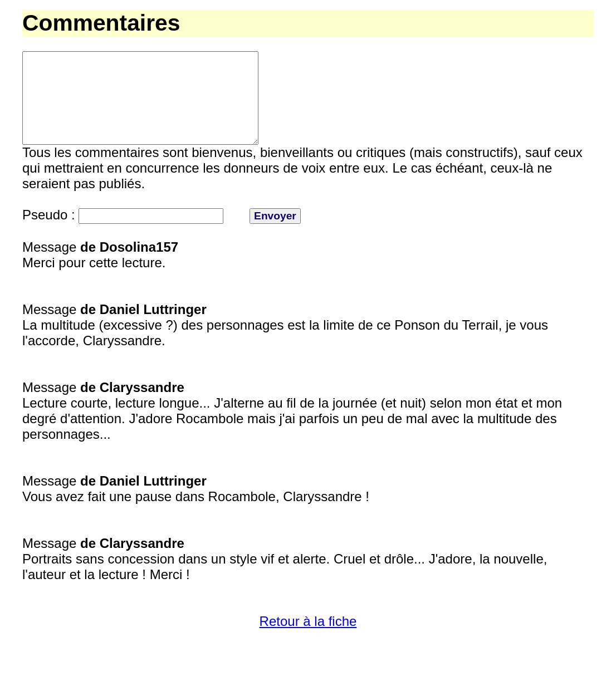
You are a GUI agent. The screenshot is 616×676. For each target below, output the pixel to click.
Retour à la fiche (308, 641)
